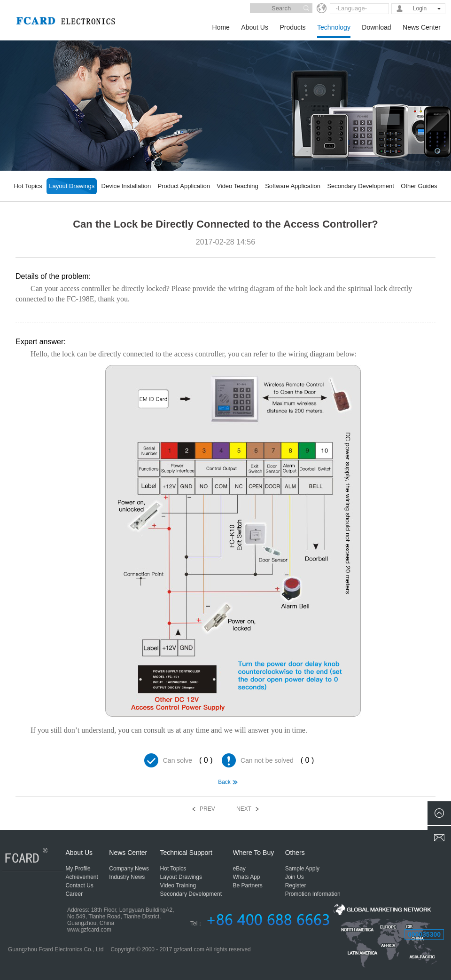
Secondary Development (360, 186)
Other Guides (419, 186)
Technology (334, 27)
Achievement (82, 877)
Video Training (178, 885)
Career (74, 894)
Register (296, 885)
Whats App (247, 877)
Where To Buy (254, 853)
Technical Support (186, 853)
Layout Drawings (72, 186)
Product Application (184, 186)
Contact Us (79, 885)
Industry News (127, 877)
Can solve (178, 760)
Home (221, 27)
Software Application (293, 186)
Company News (129, 869)
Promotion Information (313, 894)
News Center (422, 27)
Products (292, 27)
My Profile (78, 869)
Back (224, 782)
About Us (255, 27)
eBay (239, 869)
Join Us (295, 877)
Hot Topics (28, 186)
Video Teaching (237, 186)
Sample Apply (302, 869)
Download (376, 27)
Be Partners (248, 885)
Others (295, 853)
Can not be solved (267, 760)
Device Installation (126, 186)
